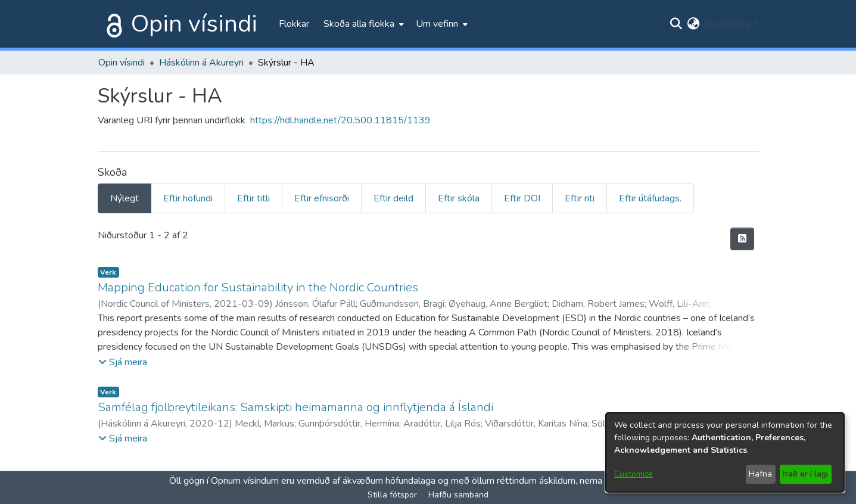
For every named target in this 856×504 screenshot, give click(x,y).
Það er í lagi (805, 474)
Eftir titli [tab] (253, 198)
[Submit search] (676, 24)
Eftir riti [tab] (580, 198)
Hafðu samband (458, 495)
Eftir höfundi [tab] (188, 198)
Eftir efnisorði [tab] (322, 198)
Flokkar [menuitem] (294, 24)
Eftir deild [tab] (393, 198)
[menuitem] (362, 24)
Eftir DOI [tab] (522, 198)
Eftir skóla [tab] (459, 198)
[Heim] (112, 24)
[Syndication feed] (742, 239)
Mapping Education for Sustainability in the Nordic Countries (258, 287)
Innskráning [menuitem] (727, 24)
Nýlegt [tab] (124, 198)
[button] (123, 362)
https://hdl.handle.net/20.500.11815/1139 (340, 120)
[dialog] (725, 452)
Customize (634, 474)
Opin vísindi (194, 24)
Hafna (760, 474)
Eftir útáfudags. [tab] (650, 198)
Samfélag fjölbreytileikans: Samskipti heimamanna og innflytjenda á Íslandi (295, 407)
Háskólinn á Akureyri (201, 63)
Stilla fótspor (392, 495)
